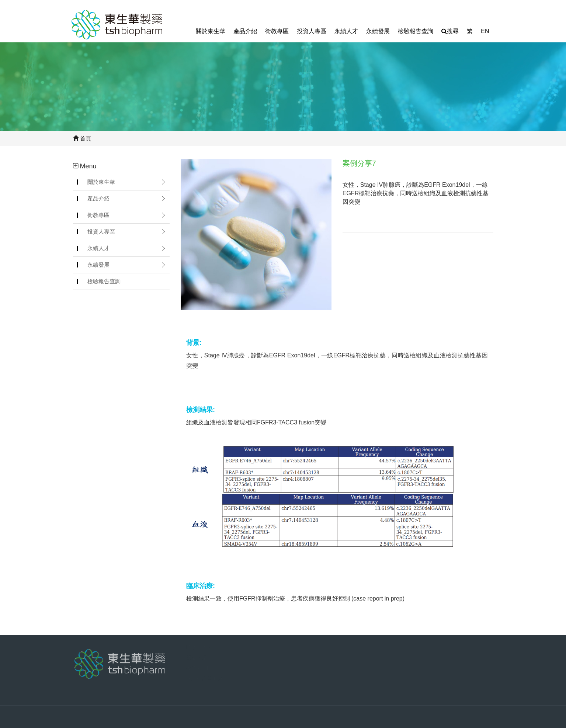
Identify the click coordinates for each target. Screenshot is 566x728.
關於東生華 (211, 31)
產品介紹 (245, 31)
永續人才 (346, 31)
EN (485, 31)
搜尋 (450, 31)
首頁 (82, 138)
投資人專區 (312, 31)
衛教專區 (277, 31)
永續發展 (378, 31)
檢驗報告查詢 (416, 31)
